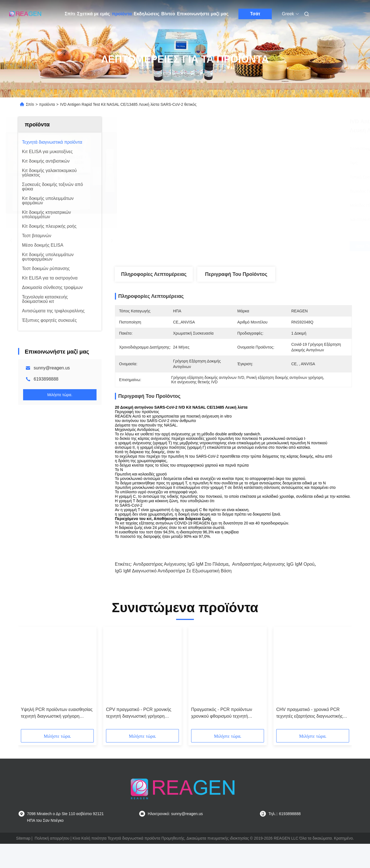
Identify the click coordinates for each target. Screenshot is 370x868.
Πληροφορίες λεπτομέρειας (154, 274)
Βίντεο (168, 14)
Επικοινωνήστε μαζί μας (203, 14)
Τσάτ (255, 14)
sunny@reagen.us (52, 368)
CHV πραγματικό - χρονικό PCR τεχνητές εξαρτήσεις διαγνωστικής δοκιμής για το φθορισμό (309, 713)
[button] (31, 680)
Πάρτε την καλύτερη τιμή (265, 246)
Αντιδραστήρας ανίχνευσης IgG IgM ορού (273, 564)
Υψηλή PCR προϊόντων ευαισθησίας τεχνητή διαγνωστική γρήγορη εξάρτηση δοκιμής (57, 713)
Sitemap (23, 838)
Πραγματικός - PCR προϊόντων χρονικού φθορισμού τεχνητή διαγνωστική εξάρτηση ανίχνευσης (225, 713)
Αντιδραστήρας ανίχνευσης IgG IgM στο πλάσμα (181, 564)
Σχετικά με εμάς (93, 14)
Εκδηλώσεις (147, 14)
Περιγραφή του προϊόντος (236, 274)
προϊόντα (122, 14)
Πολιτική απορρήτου (52, 838)
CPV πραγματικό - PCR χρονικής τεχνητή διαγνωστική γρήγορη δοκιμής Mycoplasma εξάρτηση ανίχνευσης (139, 713)
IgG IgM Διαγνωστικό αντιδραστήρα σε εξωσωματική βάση (173, 571)
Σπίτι (70, 14)
